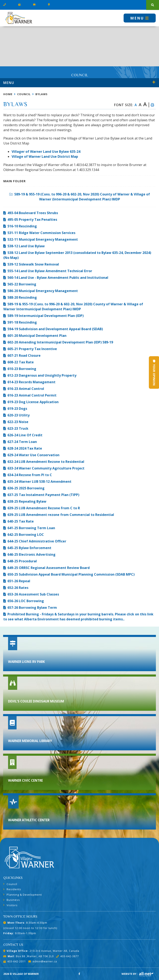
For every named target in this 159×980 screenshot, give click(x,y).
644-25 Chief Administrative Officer (37, 541)
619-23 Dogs (17, 409)
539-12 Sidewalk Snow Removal (33, 264)
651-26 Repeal (19, 581)
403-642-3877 (67, 956)
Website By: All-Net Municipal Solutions (146, 974)
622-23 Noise (18, 422)
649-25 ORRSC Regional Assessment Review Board (49, 568)
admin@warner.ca (43, 961)
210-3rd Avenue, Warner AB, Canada (41, 951)
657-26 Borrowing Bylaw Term (32, 608)
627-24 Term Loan (22, 442)
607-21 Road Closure (24, 355)
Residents (14, 889)
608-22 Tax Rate (21, 362)
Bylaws (42, 94)
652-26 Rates (18, 588)
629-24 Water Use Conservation (33, 455)
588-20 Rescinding (22, 297)
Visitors (12, 905)
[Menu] (140, 18)
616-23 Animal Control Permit (32, 395)
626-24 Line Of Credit (25, 435)
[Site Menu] (79, 83)
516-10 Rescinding (22, 226)
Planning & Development (24, 895)
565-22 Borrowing (22, 284)
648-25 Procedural (22, 561)
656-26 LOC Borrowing (26, 601)
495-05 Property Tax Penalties (32, 220)
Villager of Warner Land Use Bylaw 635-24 (46, 152)
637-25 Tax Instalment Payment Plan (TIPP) (43, 495)
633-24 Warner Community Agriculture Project (46, 468)
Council (24, 94)
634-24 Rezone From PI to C (30, 475)
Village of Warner (19, 18)
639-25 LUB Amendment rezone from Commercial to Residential (61, 515)
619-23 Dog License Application (33, 402)
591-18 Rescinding (22, 322)
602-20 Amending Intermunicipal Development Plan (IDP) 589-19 (60, 342)
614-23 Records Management (31, 382)
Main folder (14, 181)
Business (13, 900)
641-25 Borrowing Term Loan (31, 528)
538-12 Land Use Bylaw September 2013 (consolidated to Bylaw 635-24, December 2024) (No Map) (77, 255)
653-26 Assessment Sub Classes (33, 594)
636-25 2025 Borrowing (26, 488)
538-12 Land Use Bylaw (26, 246)
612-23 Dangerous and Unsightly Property (42, 375)
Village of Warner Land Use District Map (45, 156)
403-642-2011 (15, 961)
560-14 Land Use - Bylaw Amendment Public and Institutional (58, 278)
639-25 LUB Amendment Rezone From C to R (44, 508)
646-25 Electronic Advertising (31, 554)
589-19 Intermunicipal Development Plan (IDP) (46, 316)
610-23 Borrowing (22, 369)
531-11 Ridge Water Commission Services (41, 233)
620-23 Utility (19, 415)
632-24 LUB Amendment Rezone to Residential (46, 462)
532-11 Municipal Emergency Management (43, 239)
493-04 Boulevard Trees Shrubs (33, 213)
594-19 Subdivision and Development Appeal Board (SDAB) (55, 329)
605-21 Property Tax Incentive (32, 349)
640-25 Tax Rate (21, 521)
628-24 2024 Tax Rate (25, 448)
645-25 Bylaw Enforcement (29, 548)
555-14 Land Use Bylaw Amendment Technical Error (50, 271)
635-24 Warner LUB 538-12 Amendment (39, 482)
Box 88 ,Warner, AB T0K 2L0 (28, 956)
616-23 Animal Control (26, 389)
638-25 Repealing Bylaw (27, 501)
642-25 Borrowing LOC (26, 535)
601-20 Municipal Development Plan (37, 336)
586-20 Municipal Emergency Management (43, 291)
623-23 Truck (18, 428)
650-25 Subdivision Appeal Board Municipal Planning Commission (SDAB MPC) (71, 574)
